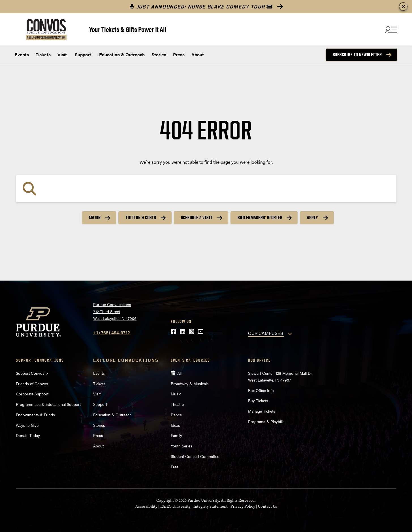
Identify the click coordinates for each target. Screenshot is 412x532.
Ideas (175, 425)
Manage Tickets (262, 411)
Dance (176, 415)
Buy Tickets (258, 400)
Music (176, 394)
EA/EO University (175, 506)
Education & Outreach (121, 54)
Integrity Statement (211, 506)
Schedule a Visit (197, 217)
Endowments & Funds (35, 415)
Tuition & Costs (141, 217)
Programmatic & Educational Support (48, 404)
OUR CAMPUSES (266, 333)
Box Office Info (261, 390)
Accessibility (146, 506)
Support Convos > (32, 373)
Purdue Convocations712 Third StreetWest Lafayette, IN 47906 (115, 311)
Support (82, 54)
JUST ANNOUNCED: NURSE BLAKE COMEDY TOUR (201, 7)
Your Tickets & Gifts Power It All (128, 29)
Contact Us (267, 506)
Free (175, 467)
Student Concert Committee (195, 456)
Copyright (165, 500)
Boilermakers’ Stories (260, 217)
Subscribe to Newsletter (357, 55)
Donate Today (28, 435)
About (198, 54)
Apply (313, 217)
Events (22, 54)
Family (176, 435)
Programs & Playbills (266, 421)
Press (179, 54)
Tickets (43, 54)
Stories (159, 54)
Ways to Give (27, 425)
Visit (62, 54)
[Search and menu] (390, 29)
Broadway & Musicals (190, 384)
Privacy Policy (243, 506)
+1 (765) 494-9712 (112, 332)
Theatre (177, 404)
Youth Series (182, 446)
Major (95, 217)
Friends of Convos (32, 384)
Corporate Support (32, 394)
